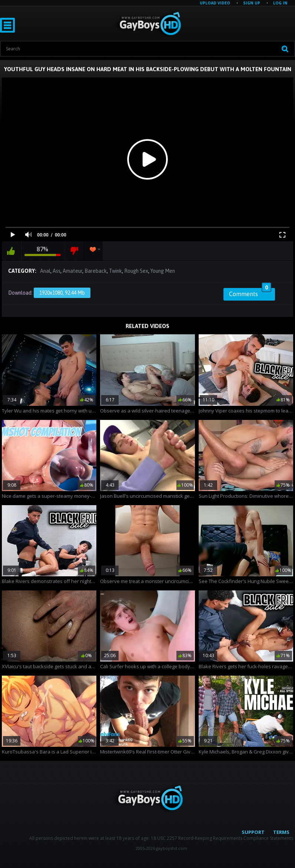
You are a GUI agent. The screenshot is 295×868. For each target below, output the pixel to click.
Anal (45, 271)
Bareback (96, 271)
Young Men (163, 271)
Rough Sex (136, 271)
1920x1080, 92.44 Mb (62, 293)
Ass (57, 271)
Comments (250, 293)
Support (253, 832)
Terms (281, 832)
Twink (115, 271)
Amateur (72, 271)
